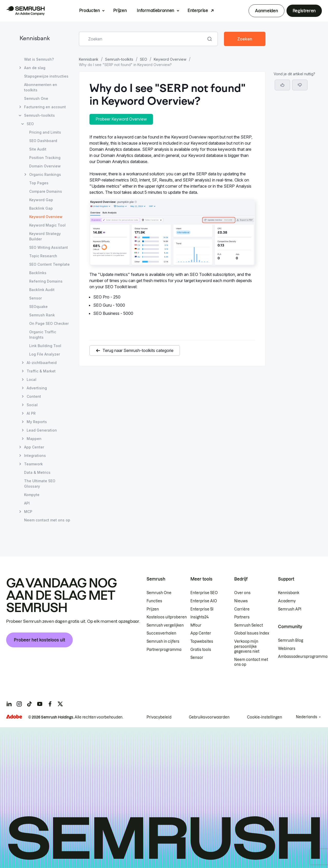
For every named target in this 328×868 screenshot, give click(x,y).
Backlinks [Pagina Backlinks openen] (38, 273)
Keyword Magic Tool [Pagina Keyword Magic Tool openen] (47, 225)
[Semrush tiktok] (29, 704)
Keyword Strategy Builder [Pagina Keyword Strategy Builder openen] (45, 236)
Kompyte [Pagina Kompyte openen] (32, 495)
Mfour (196, 625)
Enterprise (198, 10)
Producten (90, 10)
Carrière (242, 609)
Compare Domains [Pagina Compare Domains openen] (46, 191)
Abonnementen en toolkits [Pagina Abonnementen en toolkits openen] (41, 87)
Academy (287, 601)
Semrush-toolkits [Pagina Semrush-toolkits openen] (39, 115)
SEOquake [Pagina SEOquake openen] (38, 307)
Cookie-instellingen (265, 717)
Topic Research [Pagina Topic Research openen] (43, 256)
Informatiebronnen (156, 10)
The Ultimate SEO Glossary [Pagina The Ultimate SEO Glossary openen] (40, 484)
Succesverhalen (161, 633)
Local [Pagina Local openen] (32, 379)
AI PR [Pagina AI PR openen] (31, 413)
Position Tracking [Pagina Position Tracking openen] (45, 158)
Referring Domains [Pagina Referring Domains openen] (46, 281)
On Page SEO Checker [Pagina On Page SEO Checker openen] (49, 323)
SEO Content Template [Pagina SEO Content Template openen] (49, 264)
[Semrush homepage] (25, 11)
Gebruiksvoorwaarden (209, 717)
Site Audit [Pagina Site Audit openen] (38, 149)
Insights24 (199, 617)
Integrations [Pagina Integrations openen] (35, 456)
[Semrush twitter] (60, 704)
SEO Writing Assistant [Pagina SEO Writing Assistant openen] (49, 247)
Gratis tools (201, 650)
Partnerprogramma (164, 650)
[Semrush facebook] (50, 704)
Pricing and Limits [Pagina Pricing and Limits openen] (45, 132)
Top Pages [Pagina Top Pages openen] (39, 183)
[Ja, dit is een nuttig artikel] (282, 85)
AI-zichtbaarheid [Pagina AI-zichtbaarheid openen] (42, 363)
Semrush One (159, 593)
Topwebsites (202, 641)
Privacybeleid (159, 717)
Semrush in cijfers (163, 641)
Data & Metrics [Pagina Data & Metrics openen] (37, 472)
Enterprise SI (202, 609)
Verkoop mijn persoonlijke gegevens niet (247, 646)
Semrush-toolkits (119, 59)
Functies (154, 601)
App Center (201, 633)
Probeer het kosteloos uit (39, 640)
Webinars (287, 649)
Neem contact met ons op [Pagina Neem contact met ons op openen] (47, 520)
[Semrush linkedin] (9, 704)
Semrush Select (249, 625)
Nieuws (241, 601)
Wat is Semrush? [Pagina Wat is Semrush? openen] (39, 59)
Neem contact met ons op (251, 662)
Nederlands (307, 717)
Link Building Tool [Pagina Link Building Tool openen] (45, 346)
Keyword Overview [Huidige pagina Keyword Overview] (46, 217)
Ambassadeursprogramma (303, 657)
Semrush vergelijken (165, 625)
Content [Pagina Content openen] (34, 396)
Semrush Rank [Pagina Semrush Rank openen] (42, 315)
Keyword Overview (170, 59)
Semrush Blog (291, 640)
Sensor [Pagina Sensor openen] (35, 298)
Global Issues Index (252, 633)
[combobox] (143, 39)
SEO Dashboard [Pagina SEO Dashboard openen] (43, 141)
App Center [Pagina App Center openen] (34, 447)
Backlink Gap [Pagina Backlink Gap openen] (41, 208)
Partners (242, 617)
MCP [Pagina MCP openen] (28, 512)
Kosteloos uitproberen (167, 617)
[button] (300, 85)
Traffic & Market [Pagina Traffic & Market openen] (41, 371)
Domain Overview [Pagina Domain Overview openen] (45, 166)
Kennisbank (35, 39)
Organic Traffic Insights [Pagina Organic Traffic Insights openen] (43, 335)
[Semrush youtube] (40, 704)
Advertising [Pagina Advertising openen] (37, 388)
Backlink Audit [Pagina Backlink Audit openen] (42, 290)
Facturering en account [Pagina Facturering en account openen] (45, 107)
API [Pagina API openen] (27, 503)
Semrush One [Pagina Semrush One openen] (36, 98)
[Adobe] (14, 717)
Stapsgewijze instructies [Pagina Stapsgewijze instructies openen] (46, 76)
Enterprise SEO (204, 593)
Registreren (304, 11)
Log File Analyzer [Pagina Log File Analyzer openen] (45, 354)
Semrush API (290, 609)
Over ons (242, 593)
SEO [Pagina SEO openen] (30, 124)
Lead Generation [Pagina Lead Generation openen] (42, 430)
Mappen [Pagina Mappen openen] (34, 439)
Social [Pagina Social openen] (32, 405)
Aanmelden (266, 11)
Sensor (197, 658)
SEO (143, 59)
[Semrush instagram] (19, 704)
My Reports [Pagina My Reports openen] (37, 422)
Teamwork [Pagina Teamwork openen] (33, 464)
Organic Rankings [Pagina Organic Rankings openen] (45, 174)
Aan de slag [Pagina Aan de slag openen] (35, 68)
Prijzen (120, 10)
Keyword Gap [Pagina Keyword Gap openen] (41, 200)
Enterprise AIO (204, 601)
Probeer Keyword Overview (121, 119)
